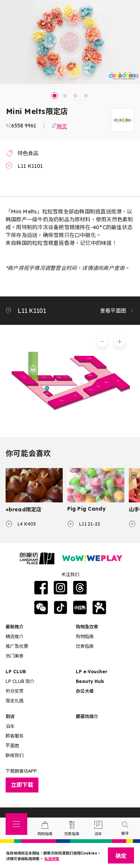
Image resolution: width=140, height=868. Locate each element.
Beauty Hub (90, 681)
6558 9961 (24, 126)
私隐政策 (52, 859)
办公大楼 (85, 691)
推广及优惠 (17, 646)
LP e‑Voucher (92, 672)
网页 (62, 126)
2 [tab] (65, 96)
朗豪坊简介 (87, 716)
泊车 (10, 726)
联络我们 (15, 755)
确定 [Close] (121, 856)
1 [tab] (55, 96)
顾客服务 (15, 736)
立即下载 (22, 785)
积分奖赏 (15, 691)
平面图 (12, 746)
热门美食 (15, 656)
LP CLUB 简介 (20, 681)
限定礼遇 (15, 701)
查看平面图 (117, 311)
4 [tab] (86, 96)
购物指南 (85, 636)
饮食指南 (85, 646)
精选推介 (15, 636)
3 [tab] (75, 96)
